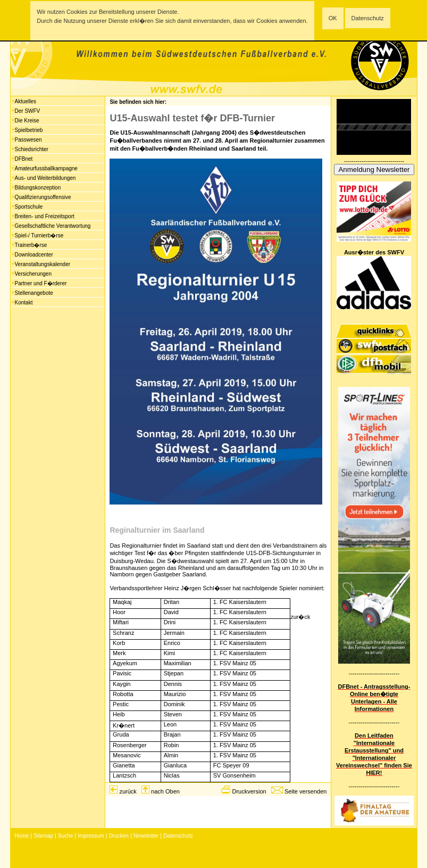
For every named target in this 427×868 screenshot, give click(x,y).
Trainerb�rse (31, 245)
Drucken (119, 836)
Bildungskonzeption (38, 188)
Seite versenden (306, 791)
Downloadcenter (34, 255)
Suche (65, 836)
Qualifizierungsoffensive (43, 197)
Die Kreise (27, 121)
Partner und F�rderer (41, 283)
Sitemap (43, 836)
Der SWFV (28, 111)
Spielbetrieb (29, 130)
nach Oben (165, 791)
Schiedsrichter (32, 149)
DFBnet (24, 159)
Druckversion (249, 791)
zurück (128, 791)
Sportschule (29, 207)
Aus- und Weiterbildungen (45, 178)
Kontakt (24, 303)
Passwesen (28, 140)
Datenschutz (368, 18)
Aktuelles (26, 101)
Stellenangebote (34, 293)
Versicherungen (34, 274)
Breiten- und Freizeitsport (45, 216)
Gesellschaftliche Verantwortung (53, 226)
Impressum (91, 836)
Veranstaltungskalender (43, 264)
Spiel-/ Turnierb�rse (39, 235)
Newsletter (146, 836)
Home (22, 836)
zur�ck (300, 617)
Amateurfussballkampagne (46, 168)
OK (333, 18)
